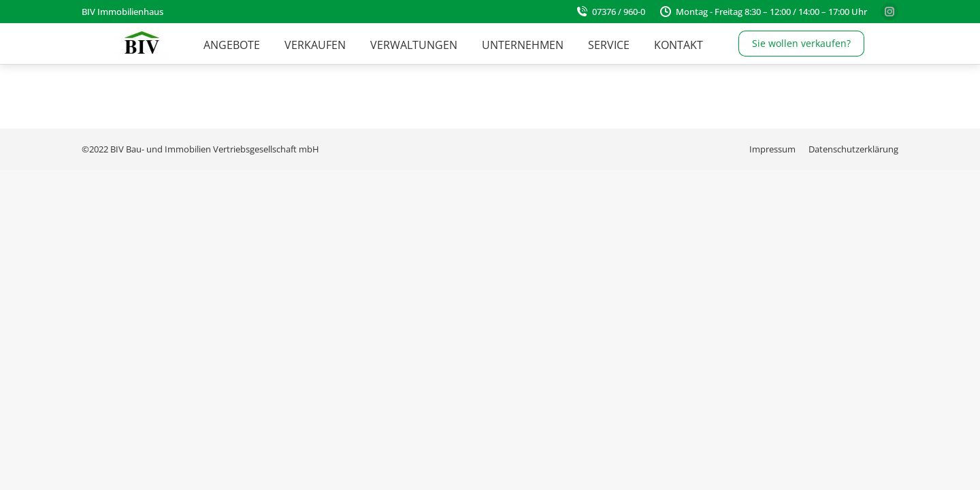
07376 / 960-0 (610, 12)
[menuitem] (232, 45)
